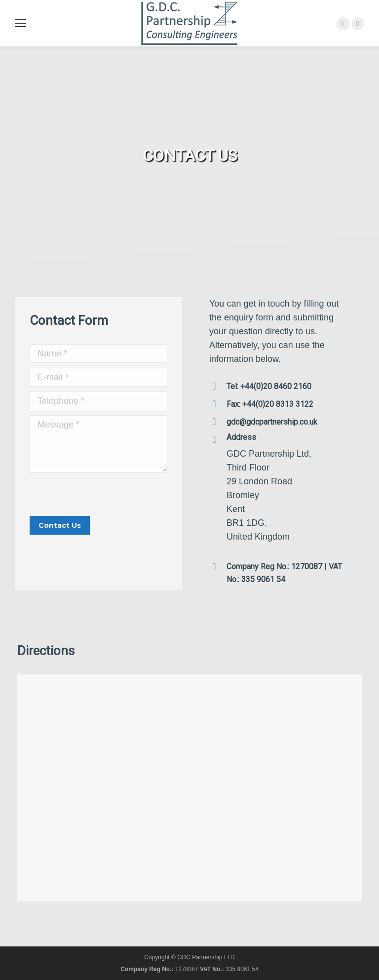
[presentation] (105, 497)
